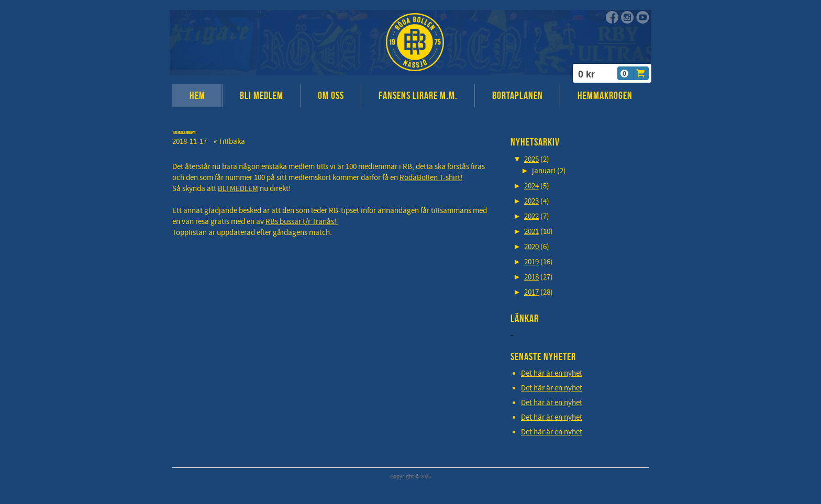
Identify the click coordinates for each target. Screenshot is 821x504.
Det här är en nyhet (552, 373)
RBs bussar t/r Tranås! (302, 222)
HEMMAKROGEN (605, 95)
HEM (197, 95)
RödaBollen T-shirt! (431, 178)
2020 (531, 247)
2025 (531, 159)
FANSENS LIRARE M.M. (418, 95)
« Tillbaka (229, 142)
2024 (531, 186)
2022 (531, 216)
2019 (531, 262)
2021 (531, 232)
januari (544, 171)
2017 (531, 292)
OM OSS (331, 95)
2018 (531, 277)
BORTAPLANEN (518, 95)
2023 (531, 201)
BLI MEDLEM (262, 95)
